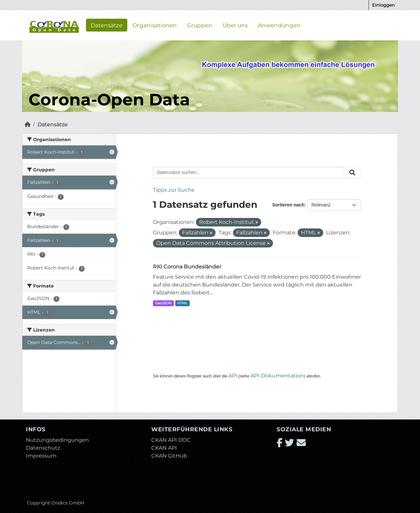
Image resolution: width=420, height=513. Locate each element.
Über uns (235, 25)
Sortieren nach (288, 205)
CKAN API (164, 448)
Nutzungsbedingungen (57, 440)
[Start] (28, 125)
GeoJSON (163, 303)
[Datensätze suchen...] (249, 173)
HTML (182, 303)
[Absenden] (352, 173)
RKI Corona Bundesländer (187, 267)
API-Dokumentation (277, 376)
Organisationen (155, 25)
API (233, 376)
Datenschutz (43, 448)
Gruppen (200, 25)
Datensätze (106, 25)
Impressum (41, 456)
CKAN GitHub (169, 456)
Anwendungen (279, 25)
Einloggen (383, 5)
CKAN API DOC (171, 440)
